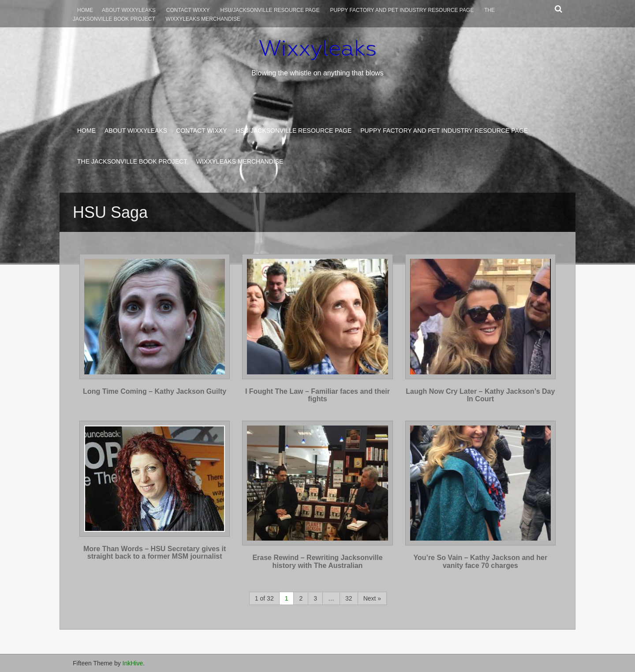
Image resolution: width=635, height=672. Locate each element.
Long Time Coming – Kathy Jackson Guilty (155, 391)
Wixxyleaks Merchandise (203, 19)
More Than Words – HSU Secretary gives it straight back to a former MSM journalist (155, 553)
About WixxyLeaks (129, 10)
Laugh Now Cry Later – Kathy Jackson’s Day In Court (480, 395)
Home (85, 10)
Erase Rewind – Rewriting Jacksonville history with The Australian (317, 562)
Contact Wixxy (188, 10)
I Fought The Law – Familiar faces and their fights (317, 395)
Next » (372, 598)
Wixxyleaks (317, 48)
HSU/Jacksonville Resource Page (270, 10)
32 (349, 598)
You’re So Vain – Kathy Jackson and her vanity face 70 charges (480, 562)
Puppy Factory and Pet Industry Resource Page (402, 10)
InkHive (133, 663)
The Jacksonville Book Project (132, 161)
